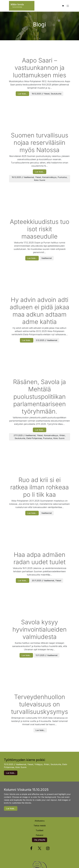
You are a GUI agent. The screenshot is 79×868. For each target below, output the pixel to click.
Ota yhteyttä (40, 840)
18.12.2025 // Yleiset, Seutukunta (47, 94)
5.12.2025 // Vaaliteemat (47, 340)
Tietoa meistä (40, 826)
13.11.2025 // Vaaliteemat (47, 655)
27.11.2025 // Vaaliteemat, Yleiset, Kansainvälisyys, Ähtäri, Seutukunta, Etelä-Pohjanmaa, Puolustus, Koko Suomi (40, 437)
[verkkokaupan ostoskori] (63, 6)
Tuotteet (39, 830)
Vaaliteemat (47, 258)
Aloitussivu (40, 821)
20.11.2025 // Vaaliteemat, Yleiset (47, 581)
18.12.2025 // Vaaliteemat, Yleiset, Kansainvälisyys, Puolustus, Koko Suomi (40, 179)
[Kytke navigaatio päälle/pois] (68, 6)
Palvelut (39, 835)
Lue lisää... (22, 94)
